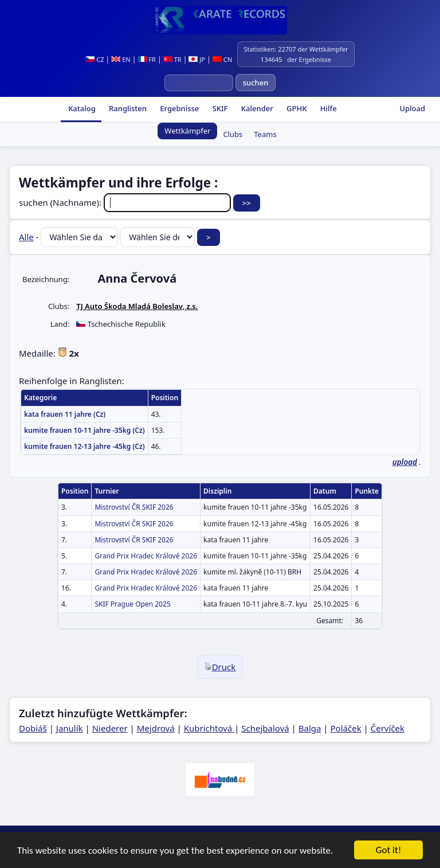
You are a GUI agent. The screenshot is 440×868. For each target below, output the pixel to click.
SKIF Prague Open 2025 (132, 604)
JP (197, 59)
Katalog (81, 108)
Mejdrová (156, 728)
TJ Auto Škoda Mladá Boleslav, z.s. (137, 306)
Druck (220, 667)
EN (121, 59)
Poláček (346, 728)
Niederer (110, 728)
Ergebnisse (178, 108)
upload (405, 462)
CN (222, 59)
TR (172, 59)
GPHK (296, 108)
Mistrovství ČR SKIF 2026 (134, 507)
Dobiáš (33, 728)
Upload (412, 108)
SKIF (219, 108)
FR (147, 59)
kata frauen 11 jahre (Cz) (65, 414)
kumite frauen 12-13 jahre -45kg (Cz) (85, 446)
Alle (26, 237)
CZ (95, 59)
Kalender (256, 108)
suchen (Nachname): (126, 202)
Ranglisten (127, 108)
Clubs (233, 134)
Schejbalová (265, 728)
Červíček (388, 728)
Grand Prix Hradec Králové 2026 (146, 556)
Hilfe (327, 108)
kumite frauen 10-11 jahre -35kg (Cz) (85, 430)
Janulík (70, 728)
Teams (265, 134)
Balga (310, 728)
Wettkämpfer (187, 131)
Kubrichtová (209, 728)
